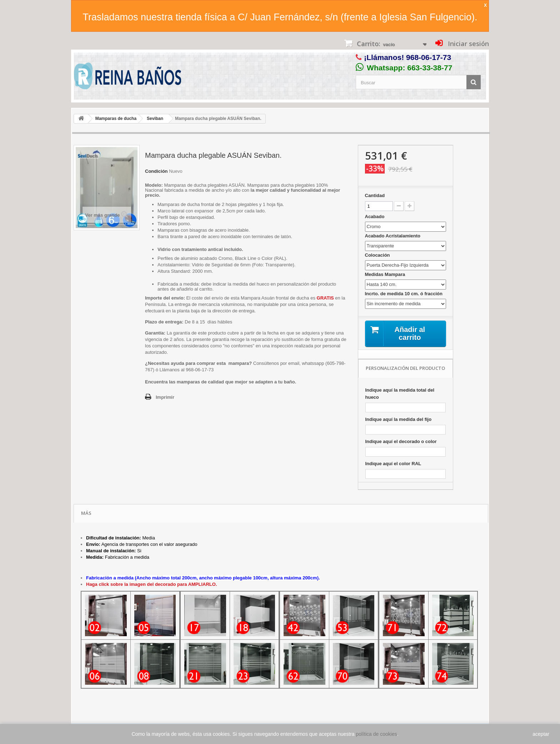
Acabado (376, 217)
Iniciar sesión (467, 44)
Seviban (155, 119)
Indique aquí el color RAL (393, 464)
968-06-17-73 (429, 57)
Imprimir (165, 397)
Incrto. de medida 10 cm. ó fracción (404, 294)
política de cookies (377, 734)
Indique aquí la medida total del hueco (400, 394)
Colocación (378, 255)
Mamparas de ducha (116, 119)
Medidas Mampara (386, 274)
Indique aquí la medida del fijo (399, 419)
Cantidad (375, 195)
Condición (156, 171)
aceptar (541, 734)
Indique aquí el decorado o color (401, 441)
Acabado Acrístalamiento (393, 236)
